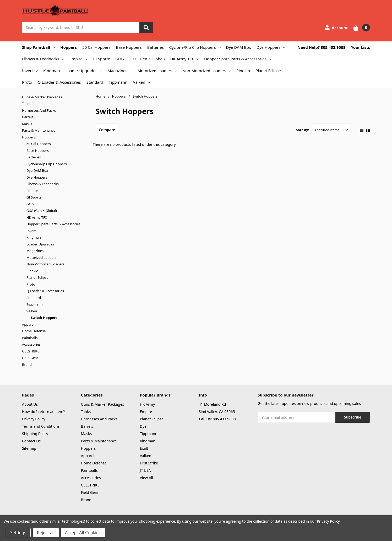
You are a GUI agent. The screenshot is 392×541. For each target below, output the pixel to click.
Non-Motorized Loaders (207, 71)
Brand (27, 365)
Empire (78, 59)
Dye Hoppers (271, 47)
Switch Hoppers (44, 318)
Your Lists (360, 47)
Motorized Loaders (157, 71)
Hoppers (69, 47)
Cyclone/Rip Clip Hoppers (195, 47)
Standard (95, 82)
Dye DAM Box (239, 47)
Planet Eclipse (268, 71)
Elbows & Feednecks (43, 59)
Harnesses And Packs (39, 110)
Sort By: (302, 130)
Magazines (120, 71)
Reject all (46, 533)
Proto (27, 82)
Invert (30, 71)
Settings (18, 533)
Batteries (156, 47)
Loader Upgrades (84, 71)
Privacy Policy (34, 419)
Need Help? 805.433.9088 (321, 47)
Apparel (28, 324)
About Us (30, 404)
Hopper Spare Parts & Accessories (238, 59)
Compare (107, 130)
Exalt (144, 448)
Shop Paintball (38, 47)
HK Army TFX (184, 59)
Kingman (51, 71)
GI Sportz (101, 59)
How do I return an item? (43, 412)
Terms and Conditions (41, 426)
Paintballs (30, 338)
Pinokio (243, 71)
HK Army (148, 404)
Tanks (27, 104)
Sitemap (29, 448)
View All (146, 478)
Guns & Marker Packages (42, 97)
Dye (143, 426)
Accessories (31, 344)
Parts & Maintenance (39, 130)
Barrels (28, 117)
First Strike (149, 463)
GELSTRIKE (31, 351)
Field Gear (30, 358)
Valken (142, 82)
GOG (120, 59)
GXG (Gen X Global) (147, 59)
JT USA (145, 470)
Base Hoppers (129, 47)
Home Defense (34, 331)
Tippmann (118, 82)
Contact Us (31, 441)
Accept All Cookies (83, 533)
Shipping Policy (35, 434)
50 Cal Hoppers (96, 47)
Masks (27, 124)
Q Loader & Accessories (59, 82)
